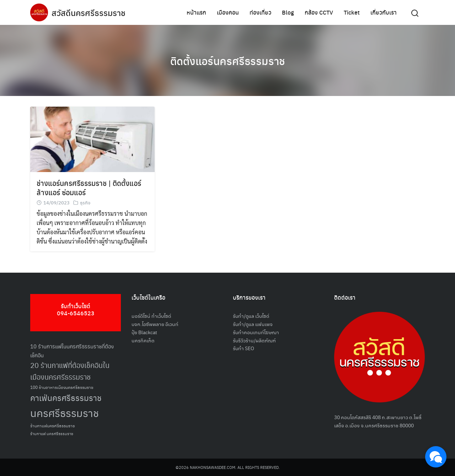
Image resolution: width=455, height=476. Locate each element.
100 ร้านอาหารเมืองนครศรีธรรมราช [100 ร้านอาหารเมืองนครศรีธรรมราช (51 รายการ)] (62, 387)
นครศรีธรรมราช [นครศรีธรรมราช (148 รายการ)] (65, 413)
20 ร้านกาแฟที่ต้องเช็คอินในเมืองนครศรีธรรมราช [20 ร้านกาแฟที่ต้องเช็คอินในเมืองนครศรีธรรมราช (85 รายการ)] (70, 371)
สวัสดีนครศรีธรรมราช (89, 12)
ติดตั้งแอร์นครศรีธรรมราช (227, 60)
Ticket (352, 12)
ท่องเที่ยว (260, 12)
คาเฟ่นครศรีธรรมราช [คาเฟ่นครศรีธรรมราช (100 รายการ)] (66, 398)
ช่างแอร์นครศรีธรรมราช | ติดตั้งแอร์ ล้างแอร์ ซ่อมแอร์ (89, 188)
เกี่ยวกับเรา (384, 12)
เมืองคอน (228, 12)
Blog (288, 12)
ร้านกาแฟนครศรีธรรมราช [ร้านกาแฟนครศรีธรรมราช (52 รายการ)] (53, 425)
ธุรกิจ (85, 202)
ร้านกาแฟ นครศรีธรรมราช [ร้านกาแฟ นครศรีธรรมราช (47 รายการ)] (52, 434)
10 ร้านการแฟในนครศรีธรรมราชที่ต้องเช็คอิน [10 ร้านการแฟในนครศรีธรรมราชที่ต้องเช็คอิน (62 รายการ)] (72, 351)
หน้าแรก (196, 12)
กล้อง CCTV (319, 12)
